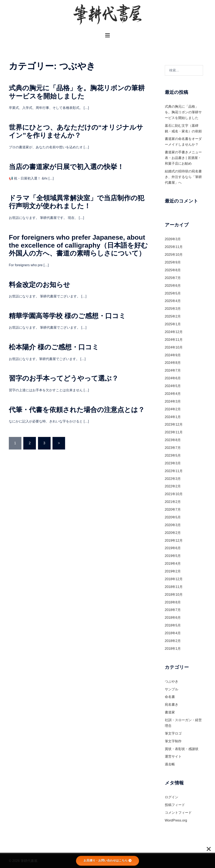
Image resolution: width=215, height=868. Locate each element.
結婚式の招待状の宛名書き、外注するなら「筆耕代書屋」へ (183, 177)
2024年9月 (173, 355)
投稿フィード (175, 805)
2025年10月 (174, 255)
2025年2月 (173, 316)
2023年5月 (173, 455)
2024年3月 (173, 401)
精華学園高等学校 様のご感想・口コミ (67, 316)
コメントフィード (178, 813)
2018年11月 (174, 587)
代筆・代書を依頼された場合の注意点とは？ (77, 410)
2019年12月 (174, 541)
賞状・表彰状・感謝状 (182, 749)
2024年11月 (174, 340)
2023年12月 (174, 424)
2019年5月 (173, 556)
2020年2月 (173, 533)
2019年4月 (173, 564)
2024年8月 (173, 363)
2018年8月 (173, 602)
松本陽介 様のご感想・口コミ (54, 347)
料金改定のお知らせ (39, 285)
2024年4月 (173, 394)
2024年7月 (173, 370)
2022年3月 (173, 479)
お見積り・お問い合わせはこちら (107, 860)
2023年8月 (173, 440)
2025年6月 (173, 286)
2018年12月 (174, 579)
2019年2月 (173, 571)
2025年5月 (173, 293)
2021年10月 (174, 494)
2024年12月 (174, 332)
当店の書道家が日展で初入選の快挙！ (66, 167)
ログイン (172, 797)
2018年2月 (173, 641)
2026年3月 (173, 239)
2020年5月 (173, 517)
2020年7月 (173, 510)
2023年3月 (173, 463)
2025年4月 (173, 301)
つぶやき (172, 681)
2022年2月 (173, 486)
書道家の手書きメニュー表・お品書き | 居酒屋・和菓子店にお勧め (183, 158)
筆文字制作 (173, 741)
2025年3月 (173, 309)
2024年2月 (173, 409)
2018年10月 (174, 595)
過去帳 (170, 764)
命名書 (170, 697)
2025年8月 (173, 270)
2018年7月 (173, 610)
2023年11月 (174, 432)
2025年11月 (174, 247)
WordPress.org (176, 820)
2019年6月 (173, 548)
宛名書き (172, 705)
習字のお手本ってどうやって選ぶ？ (64, 378)
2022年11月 (174, 471)
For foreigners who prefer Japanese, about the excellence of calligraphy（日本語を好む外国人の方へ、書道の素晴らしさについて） (78, 245)
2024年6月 (173, 378)
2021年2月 (173, 502)
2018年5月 (173, 625)
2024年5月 (173, 386)
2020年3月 (173, 525)
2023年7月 (173, 448)
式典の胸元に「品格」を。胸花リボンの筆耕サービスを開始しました (183, 112)
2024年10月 (174, 347)
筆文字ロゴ (173, 733)
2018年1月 (173, 649)
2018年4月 (173, 633)
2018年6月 (173, 618)
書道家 (170, 712)
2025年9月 (173, 262)
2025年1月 (173, 324)
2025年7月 (173, 278)
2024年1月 (173, 417)
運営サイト (173, 756)
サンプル (172, 689)
